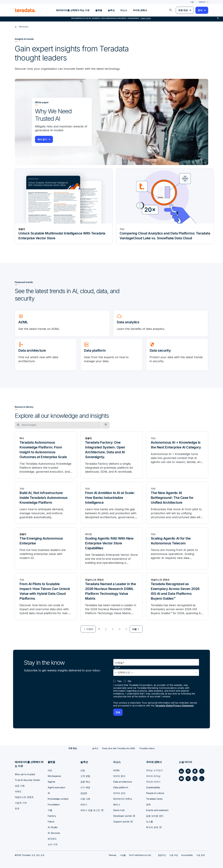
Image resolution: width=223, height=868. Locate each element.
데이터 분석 (119, 776)
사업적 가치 (21, 803)
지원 (192, 2)
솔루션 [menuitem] (111, 10)
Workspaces (54, 776)
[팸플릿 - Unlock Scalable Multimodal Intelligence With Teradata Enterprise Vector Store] (64, 206)
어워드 (18, 792)
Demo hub (119, 810)
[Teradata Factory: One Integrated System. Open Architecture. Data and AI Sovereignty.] (111, 455)
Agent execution (56, 788)
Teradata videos (147, 749)
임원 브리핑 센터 (155, 816)
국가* (117, 668)
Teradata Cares (154, 799)
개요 (50, 770)
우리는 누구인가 (154, 770)
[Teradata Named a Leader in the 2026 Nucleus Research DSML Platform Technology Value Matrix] (111, 597)
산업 (83, 770)
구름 (50, 810)
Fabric (51, 822)
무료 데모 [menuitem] (183, 10)
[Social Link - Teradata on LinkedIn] (181, 771)
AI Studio (53, 827)
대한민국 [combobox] (202, 2)
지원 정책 (201, 855)
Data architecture (123, 782)
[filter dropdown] (106, 425)
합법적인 (162, 855)
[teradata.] (25, 10)
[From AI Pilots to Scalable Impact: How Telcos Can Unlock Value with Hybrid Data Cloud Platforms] (46, 597)
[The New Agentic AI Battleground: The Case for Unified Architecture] (177, 503)
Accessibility (187, 855)
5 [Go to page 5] (126, 629)
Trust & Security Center (28, 780)
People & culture (155, 793)
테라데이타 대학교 (123, 799)
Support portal (121, 822)
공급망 (84, 793)
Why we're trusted (25, 774)
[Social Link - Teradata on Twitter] (202, 771)
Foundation (54, 805)
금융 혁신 (85, 782)
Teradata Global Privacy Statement (175, 706)
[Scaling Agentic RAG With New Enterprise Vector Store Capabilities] (111, 549)
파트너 (84, 805)
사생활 (123, 855)
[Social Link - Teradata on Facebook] (188, 779)
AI (49, 793)
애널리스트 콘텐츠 (24, 797)
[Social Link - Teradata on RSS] (202, 779)
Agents (51, 782)
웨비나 (117, 805)
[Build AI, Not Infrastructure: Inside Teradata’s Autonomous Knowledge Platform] (46, 503)
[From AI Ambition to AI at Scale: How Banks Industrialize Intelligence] (111, 503)
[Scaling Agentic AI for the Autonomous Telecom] (177, 549)
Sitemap (113, 855)
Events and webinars (157, 810)
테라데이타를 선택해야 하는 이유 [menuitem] (73, 10)
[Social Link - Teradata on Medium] (195, 771)
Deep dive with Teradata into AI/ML (119, 749)
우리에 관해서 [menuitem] (140, 10)
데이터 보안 (119, 793)
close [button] (218, 20)
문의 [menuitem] (200, 10)
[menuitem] (171, 10)
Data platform (121, 788)
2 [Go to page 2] (106, 629)
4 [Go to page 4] (120, 629)
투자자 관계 (152, 827)
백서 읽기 (42, 140)
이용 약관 (174, 855)
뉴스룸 (149, 822)
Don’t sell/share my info (140, 855)
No (129, 681)
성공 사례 (20, 786)
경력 (148, 805)
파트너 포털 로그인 (90, 810)
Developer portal (122, 816)
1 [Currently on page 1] (99, 629)
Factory (52, 816)
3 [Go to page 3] (113, 629)
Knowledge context (58, 799)
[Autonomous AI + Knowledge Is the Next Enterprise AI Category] (177, 455)
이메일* (120, 663)
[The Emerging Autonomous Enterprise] (46, 549)
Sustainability (153, 788)
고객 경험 (85, 776)
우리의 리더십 (153, 776)
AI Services (54, 833)
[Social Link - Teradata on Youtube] (181, 779)
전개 (17, 809)
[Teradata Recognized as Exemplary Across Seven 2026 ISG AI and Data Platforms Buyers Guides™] (177, 597)
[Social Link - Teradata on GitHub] (188, 771)
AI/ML (117, 770)
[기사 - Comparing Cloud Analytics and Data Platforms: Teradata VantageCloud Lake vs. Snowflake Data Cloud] (165, 206)
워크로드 (52, 839)
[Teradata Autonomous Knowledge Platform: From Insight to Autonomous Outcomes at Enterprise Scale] (46, 455)
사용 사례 (85, 799)
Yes (119, 681)
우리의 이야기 (153, 782)
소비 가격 (53, 845)
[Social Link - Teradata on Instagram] (195, 779)
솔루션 (95, 749)
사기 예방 (85, 788)
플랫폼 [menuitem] (99, 10)
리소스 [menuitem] (124, 10)
